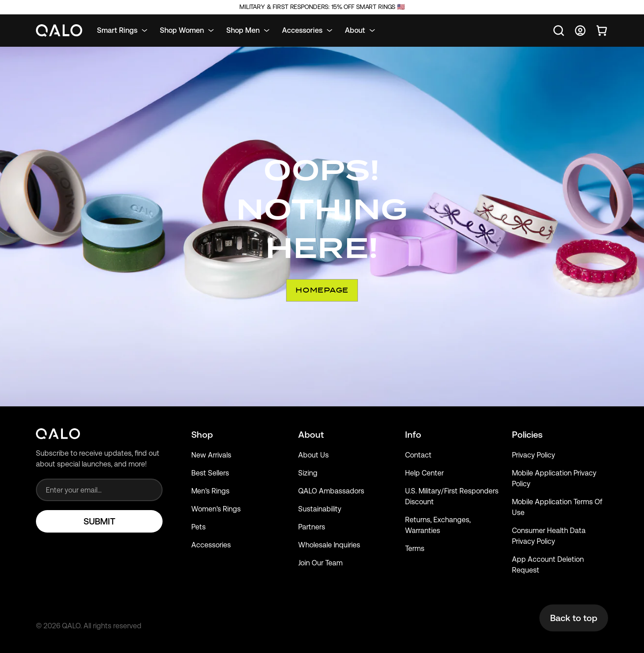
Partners (312, 527)
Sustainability (320, 509)
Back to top (574, 618)
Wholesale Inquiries (329, 545)
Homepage (322, 290)
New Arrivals (211, 455)
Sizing (308, 473)
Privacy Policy (534, 455)
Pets (198, 527)
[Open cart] (602, 31)
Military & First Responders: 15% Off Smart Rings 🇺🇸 (322, 7)
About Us (313, 455)
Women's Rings (216, 509)
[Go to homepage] (59, 31)
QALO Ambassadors (331, 491)
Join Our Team (320, 563)
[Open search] (559, 31)
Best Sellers (210, 473)
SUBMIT (99, 521)
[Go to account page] (580, 31)
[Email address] (99, 490)
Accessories (211, 545)
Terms (415, 549)
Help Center (424, 473)
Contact (418, 455)
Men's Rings (210, 491)
